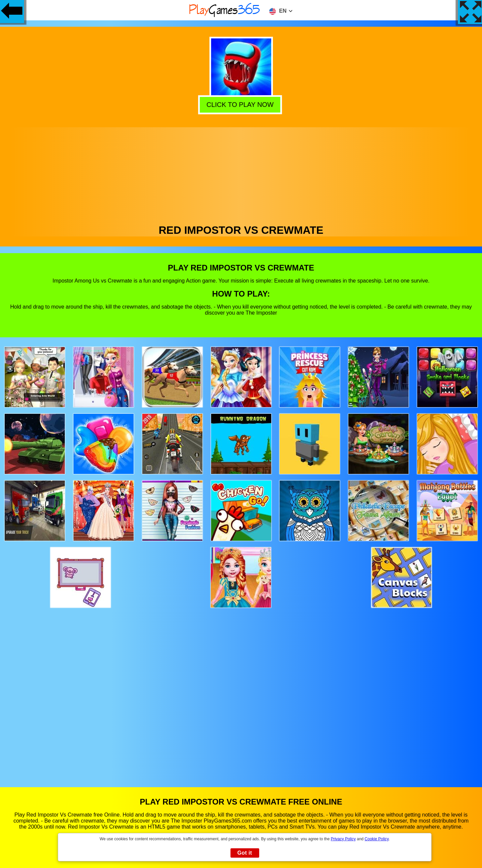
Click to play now (241, 104)
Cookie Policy (377, 839)
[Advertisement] (241, 174)
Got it (245, 853)
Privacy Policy (343, 839)
